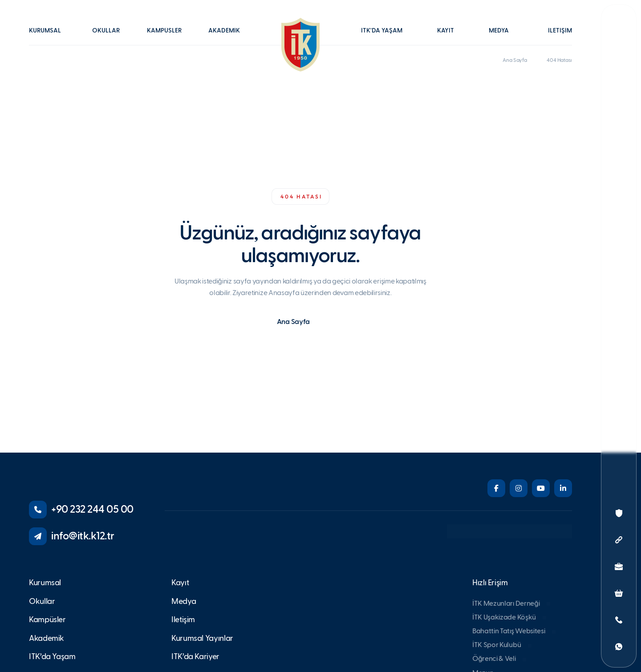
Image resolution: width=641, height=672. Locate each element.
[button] (49, 37)
